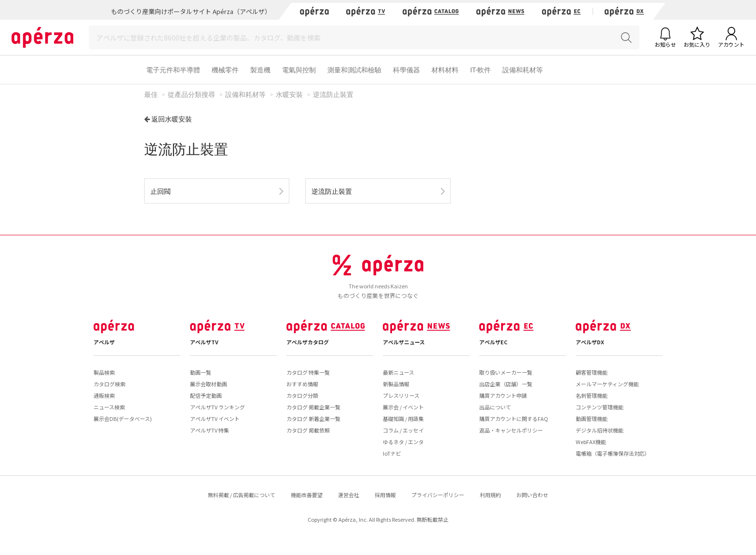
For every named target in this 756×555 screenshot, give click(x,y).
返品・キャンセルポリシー (511, 430)
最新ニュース (398, 372)
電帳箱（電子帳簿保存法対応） (613, 453)
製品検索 (104, 372)
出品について (495, 407)
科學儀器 (406, 70)
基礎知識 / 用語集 (403, 419)
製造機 (260, 70)
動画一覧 (201, 372)
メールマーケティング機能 (607, 384)
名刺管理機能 (592, 395)
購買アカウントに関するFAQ (514, 419)
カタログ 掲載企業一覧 (313, 407)
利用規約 (490, 495)
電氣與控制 (299, 70)
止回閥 (161, 191)
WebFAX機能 (591, 442)
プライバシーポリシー (438, 495)
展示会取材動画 (209, 384)
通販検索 (104, 395)
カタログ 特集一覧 (308, 372)
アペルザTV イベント (215, 419)
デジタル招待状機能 (600, 430)
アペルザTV (204, 342)
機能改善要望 (307, 495)
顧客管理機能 (592, 372)
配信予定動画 (206, 395)
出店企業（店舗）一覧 (506, 384)
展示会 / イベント (403, 407)
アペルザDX (590, 342)
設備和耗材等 (523, 70)
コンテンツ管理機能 (600, 407)
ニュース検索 (109, 407)
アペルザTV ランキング (217, 407)
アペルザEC (493, 342)
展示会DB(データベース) (123, 419)
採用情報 (385, 495)
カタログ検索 (109, 384)
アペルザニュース (404, 342)
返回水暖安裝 (172, 119)
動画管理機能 (592, 419)
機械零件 (225, 70)
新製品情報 (396, 384)
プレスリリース (401, 395)
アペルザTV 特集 (209, 430)
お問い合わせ (532, 495)
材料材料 (445, 70)
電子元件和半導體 (173, 70)
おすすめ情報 (302, 384)
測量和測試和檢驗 (354, 70)
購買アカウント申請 (503, 395)
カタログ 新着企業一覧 (313, 419)
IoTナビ (392, 453)
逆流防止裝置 (332, 191)
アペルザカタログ (308, 342)
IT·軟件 (480, 70)
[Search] (364, 37)
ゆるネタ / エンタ (403, 442)
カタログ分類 (302, 395)
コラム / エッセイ (403, 430)
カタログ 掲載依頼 (308, 430)
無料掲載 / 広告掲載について (242, 495)
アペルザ (104, 342)
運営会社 (349, 495)
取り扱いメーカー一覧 (506, 372)
